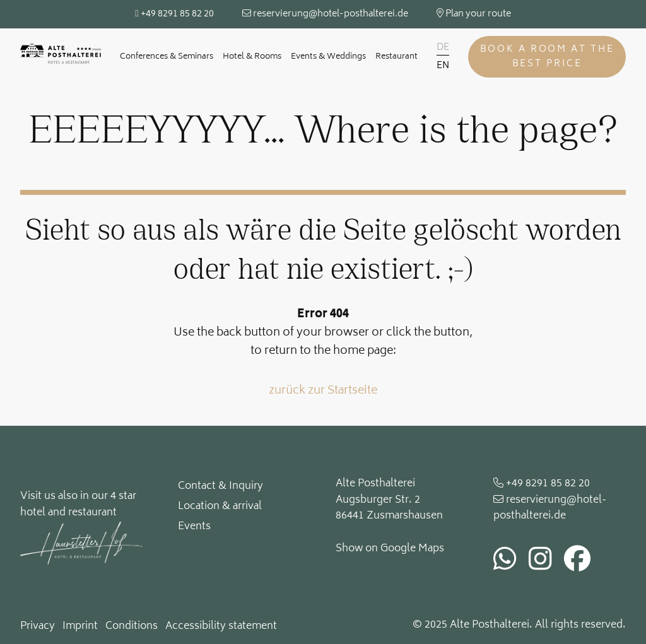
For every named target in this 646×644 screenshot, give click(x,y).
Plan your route (474, 14)
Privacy (38, 627)
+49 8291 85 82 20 (174, 14)
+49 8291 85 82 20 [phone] (542, 484)
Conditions (132, 627)
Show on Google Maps (390, 549)
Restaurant (396, 57)
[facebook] (577, 562)
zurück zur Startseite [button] (323, 391)
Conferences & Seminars (167, 57)
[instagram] (540, 562)
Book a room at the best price (547, 57)
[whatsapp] (505, 562)
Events (194, 527)
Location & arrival (220, 506)
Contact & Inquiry (220, 486)
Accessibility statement (221, 627)
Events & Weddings (328, 57)
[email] (560, 509)
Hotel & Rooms (252, 57)
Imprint (80, 627)
